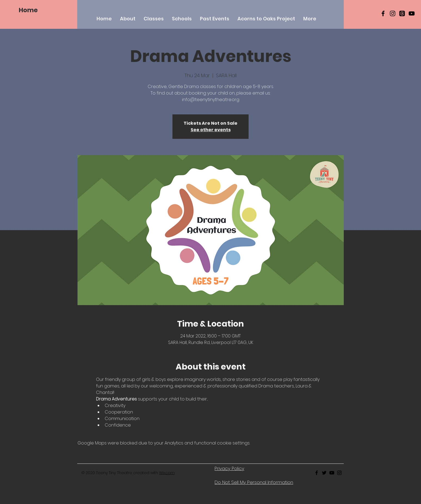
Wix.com (167, 473)
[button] (154, 19)
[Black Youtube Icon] (332, 473)
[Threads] (402, 13)
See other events (211, 130)
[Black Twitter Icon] (324, 473)
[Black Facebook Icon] (383, 13)
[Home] (28, 10)
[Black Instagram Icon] (393, 13)
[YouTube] (412, 13)
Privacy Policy (229, 468)
